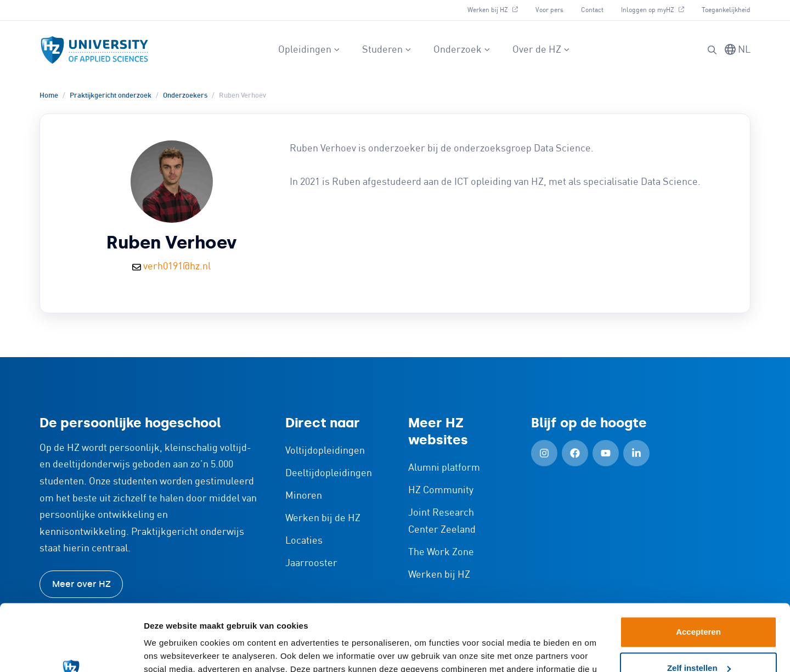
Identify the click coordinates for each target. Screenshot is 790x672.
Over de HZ (541, 50)
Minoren (304, 496)
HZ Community (441, 490)
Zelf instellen (699, 605)
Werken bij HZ (493, 10)
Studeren (387, 50)
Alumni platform (444, 468)
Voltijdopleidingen (325, 451)
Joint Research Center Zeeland (442, 521)
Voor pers (549, 10)
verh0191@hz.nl (177, 267)
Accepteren (698, 570)
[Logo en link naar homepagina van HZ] (94, 50)
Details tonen (170, 650)
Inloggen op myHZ (653, 10)
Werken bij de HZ (323, 518)
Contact (592, 10)
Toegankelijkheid (726, 10)
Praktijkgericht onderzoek (111, 96)
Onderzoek (462, 50)
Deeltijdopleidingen (329, 473)
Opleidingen (309, 50)
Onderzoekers (185, 96)
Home (49, 96)
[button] (712, 50)
